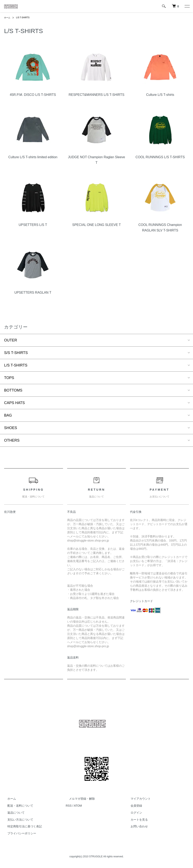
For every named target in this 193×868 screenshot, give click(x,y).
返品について (13, 813)
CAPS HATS (14, 403)
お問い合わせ (136, 827)
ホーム (8, 17)
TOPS (9, 378)
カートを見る (136, 820)
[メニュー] (187, 6)
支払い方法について (17, 820)
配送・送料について (17, 806)
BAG (8, 415)
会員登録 (133, 806)
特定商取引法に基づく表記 (21, 827)
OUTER (11, 340)
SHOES (11, 428)
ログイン (133, 813)
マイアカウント (137, 799)
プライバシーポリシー (18, 833)
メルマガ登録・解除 (79, 799)
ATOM (78, 806)
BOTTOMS (13, 390)
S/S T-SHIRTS (16, 353)
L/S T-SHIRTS (25, 17)
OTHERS (12, 440)
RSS (69, 806)
